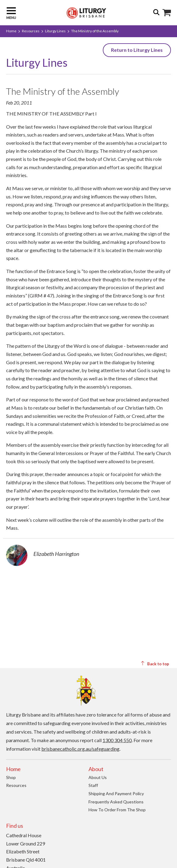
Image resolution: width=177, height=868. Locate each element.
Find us (15, 826)
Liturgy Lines (55, 31)
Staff (93, 785)
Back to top (155, 664)
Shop (11, 777)
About (96, 769)
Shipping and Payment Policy (116, 793)
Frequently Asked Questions (116, 802)
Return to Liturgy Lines (137, 50)
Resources (31, 31)
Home (11, 31)
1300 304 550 (117, 740)
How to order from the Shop (117, 810)
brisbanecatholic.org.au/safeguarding (80, 749)
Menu (11, 13)
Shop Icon (167, 13)
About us (98, 777)
